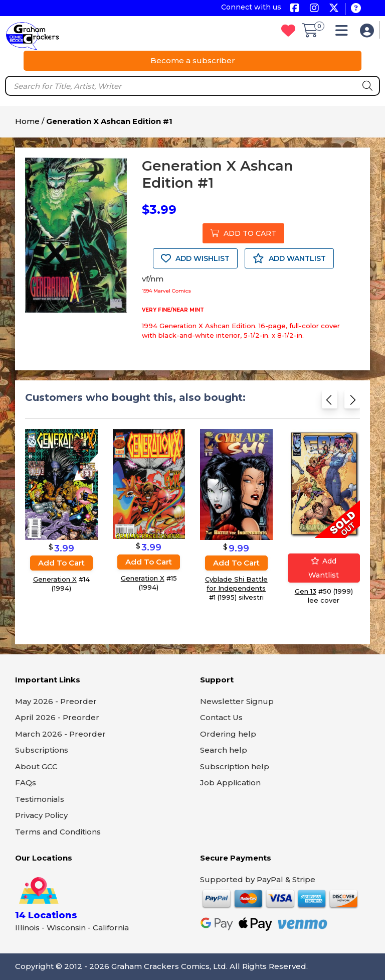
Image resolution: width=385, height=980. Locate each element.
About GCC (36, 766)
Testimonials (40, 799)
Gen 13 (306, 591)
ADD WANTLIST (289, 258)
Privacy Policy (41, 815)
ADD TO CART (243, 233)
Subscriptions (42, 750)
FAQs (26, 783)
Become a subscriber (193, 60)
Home (27, 121)
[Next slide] (352, 402)
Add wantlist (324, 568)
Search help (224, 750)
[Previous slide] (330, 402)
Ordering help (228, 734)
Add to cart (61, 563)
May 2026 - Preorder (56, 701)
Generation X (55, 580)
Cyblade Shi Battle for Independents (236, 584)
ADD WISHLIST (195, 258)
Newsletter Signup (237, 701)
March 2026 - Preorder (60, 734)
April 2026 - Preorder (57, 717)
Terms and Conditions (58, 832)
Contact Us (221, 717)
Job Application (230, 783)
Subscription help (235, 766)
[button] (344, 33)
